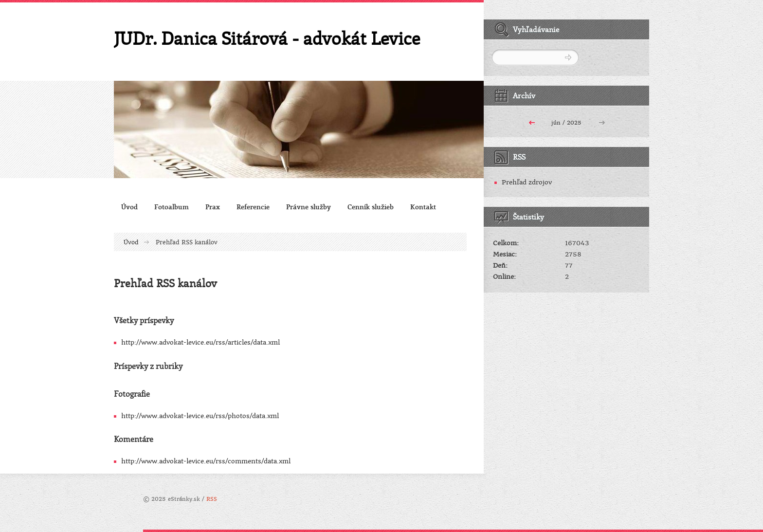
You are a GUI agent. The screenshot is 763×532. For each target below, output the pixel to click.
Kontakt (423, 207)
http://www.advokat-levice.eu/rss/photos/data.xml (200, 416)
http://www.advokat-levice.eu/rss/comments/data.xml (206, 461)
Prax (213, 207)
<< (532, 122)
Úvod (129, 207)
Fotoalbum (172, 207)
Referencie (253, 207)
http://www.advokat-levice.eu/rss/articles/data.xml (200, 342)
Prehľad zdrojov (527, 182)
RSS (212, 499)
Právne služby (309, 207)
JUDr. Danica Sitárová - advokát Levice (267, 38)
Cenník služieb (371, 207)
